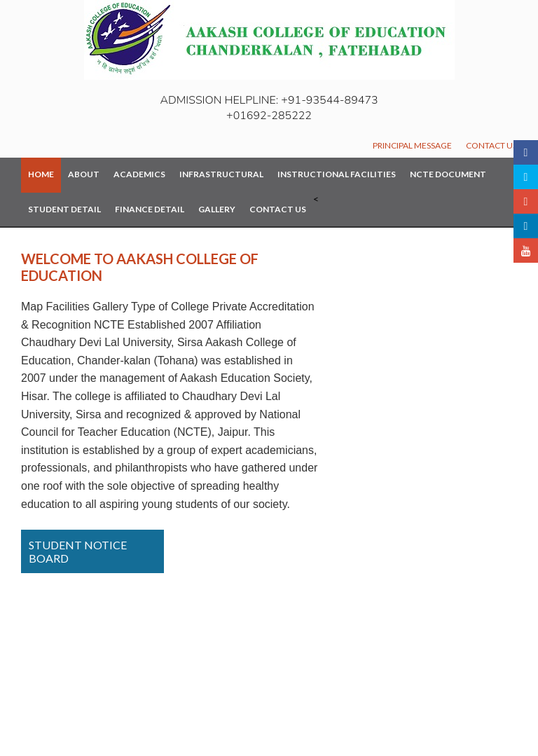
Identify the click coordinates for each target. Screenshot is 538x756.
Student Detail (64, 209)
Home (41, 174)
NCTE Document (448, 174)
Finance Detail (150, 209)
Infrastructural (221, 174)
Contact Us (491, 145)
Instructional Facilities (337, 174)
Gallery (217, 209)
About (84, 174)
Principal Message (412, 145)
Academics (139, 174)
